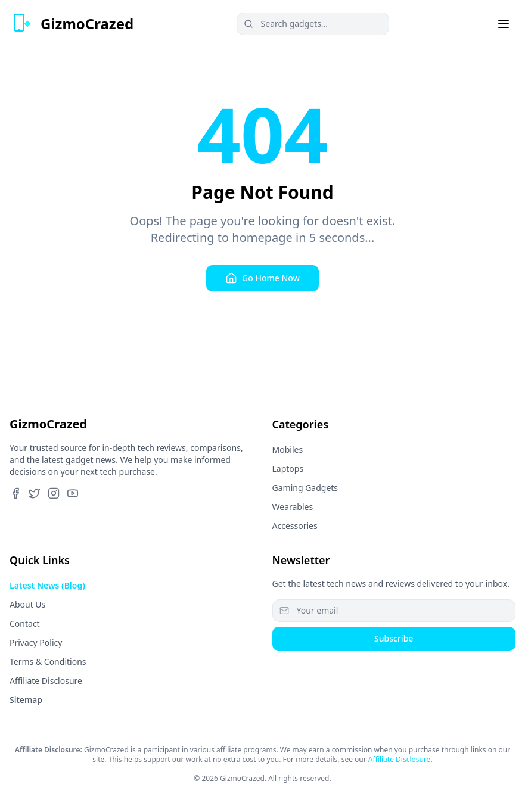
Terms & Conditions (48, 662)
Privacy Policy (36, 643)
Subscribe (394, 638)
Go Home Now (262, 278)
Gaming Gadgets (305, 488)
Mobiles (288, 449)
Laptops (288, 469)
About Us (27, 604)
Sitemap (26, 700)
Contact (25, 623)
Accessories (295, 526)
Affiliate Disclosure (46, 681)
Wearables (293, 507)
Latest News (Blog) (47, 585)
